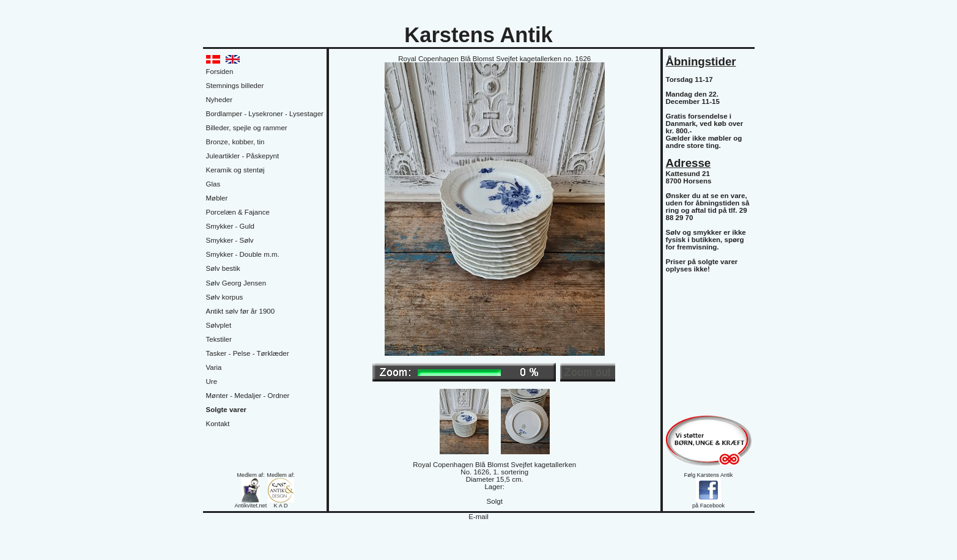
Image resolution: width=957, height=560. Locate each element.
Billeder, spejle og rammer (247, 128)
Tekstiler (219, 339)
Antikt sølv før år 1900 (241, 311)
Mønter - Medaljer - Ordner (248, 396)
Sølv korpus (225, 297)
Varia (214, 367)
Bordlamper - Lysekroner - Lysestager (265, 114)
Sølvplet (219, 325)
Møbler (217, 198)
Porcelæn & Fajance (238, 212)
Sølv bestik (223, 268)
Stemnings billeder (235, 86)
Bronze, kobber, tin (235, 142)
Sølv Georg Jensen (236, 283)
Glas (213, 184)
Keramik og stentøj (235, 170)
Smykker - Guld (230, 226)
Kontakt (218, 424)
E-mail (479, 517)
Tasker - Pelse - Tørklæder (248, 353)
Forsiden (220, 72)
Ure (212, 381)
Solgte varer (227, 410)
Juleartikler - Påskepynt (243, 156)
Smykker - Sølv (230, 240)
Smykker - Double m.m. (243, 254)
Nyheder (220, 100)
